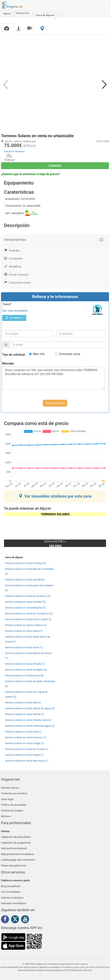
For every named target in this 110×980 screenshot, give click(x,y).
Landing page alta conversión (18, 860)
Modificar (13, 267)
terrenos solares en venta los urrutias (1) (27, 749)
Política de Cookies (12, 811)
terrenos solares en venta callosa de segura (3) (30, 708)
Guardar (12, 251)
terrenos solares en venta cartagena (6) (26, 670)
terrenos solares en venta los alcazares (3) (28, 596)
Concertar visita (70, 354)
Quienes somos (10, 788)
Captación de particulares (16, 837)
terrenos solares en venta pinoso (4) (24, 676)
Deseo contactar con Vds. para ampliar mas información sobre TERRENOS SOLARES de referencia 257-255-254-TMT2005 (53, 378)
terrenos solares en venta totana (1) (24, 631)
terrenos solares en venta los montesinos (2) (29, 614)
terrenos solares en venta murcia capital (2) (28, 619)
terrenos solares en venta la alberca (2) (26, 625)
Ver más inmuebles (15, 311)
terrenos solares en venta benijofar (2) (25, 608)
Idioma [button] (6, 816)
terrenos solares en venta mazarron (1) (26, 738)
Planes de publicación (14, 866)
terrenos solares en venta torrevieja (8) (26, 563)
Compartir (13, 259)
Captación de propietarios (16, 843)
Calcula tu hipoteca (14, 151)
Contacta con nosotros (14, 793)
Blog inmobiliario (11, 886)
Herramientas (15, 240)
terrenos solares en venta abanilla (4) (25, 580)
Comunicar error (17, 283)
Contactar (55, 166)
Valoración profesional (14, 848)
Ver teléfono (14, 318)
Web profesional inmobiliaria (18, 854)
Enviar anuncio (16, 275)
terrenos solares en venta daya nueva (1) (27, 761)
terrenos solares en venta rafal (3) (23, 703)
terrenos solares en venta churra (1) (24, 647)
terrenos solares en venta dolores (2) (25, 714)
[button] (45, 15)
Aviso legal (7, 799)
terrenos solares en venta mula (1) (23, 732)
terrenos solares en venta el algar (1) (24, 743)
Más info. (39, 354)
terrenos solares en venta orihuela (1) (25, 664)
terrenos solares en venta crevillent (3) (25, 602)
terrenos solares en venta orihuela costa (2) (28, 720)
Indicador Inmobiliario (14, 903)
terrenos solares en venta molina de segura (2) (30, 726)
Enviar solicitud (55, 403)
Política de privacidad (13, 805)
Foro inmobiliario (11, 892)
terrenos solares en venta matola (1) (24, 755)
